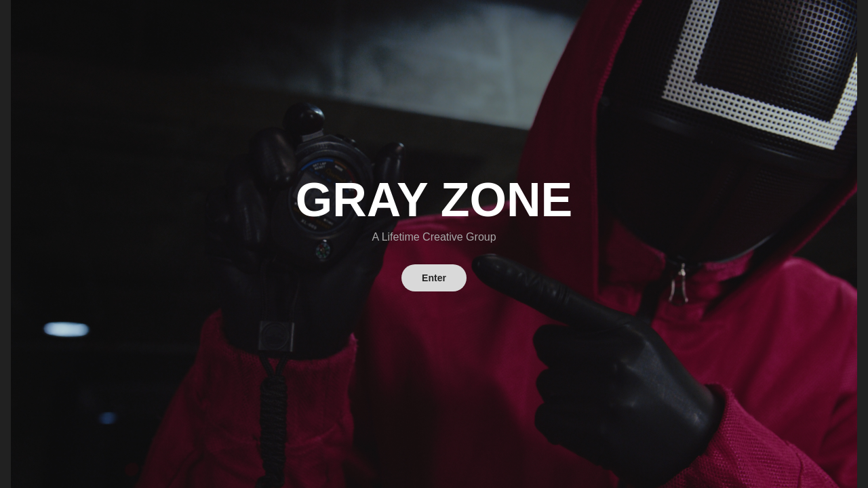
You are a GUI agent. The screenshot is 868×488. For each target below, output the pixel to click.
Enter (434, 278)
